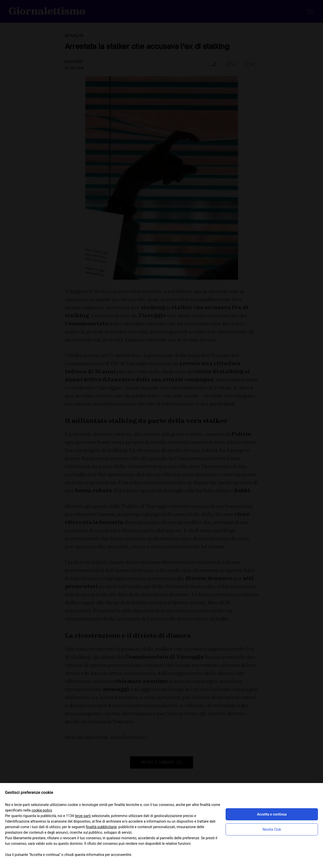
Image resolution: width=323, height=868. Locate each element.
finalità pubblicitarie (101, 827)
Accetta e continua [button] (272, 814)
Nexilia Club (272, 829)
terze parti (83, 816)
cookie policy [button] (42, 810)
